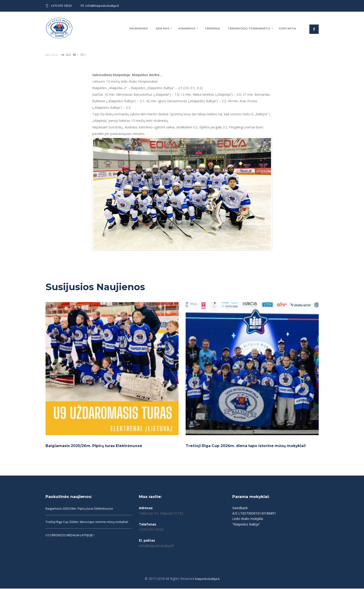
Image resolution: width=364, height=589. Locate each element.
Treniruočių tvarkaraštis (249, 28)
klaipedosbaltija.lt (207, 579)
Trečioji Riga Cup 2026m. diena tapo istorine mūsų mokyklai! (250, 446)
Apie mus (163, 28)
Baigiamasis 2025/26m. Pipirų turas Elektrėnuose (97, 446)
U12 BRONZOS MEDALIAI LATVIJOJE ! (74, 542)
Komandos (187, 28)
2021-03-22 (53, 55)
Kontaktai (288, 28)
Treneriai (212, 28)
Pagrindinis (139, 28)
